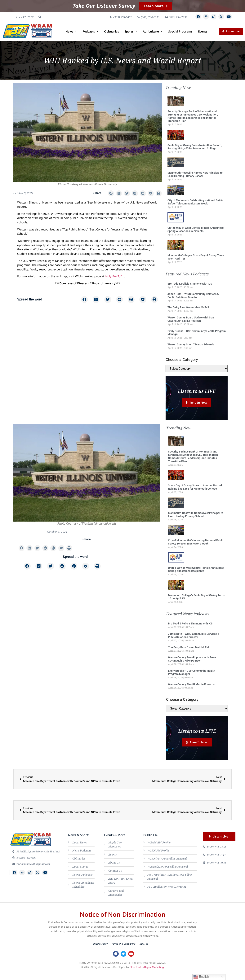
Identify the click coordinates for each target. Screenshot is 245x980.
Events (203, 38)
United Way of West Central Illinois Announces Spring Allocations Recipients (196, 236)
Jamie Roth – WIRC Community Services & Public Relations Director (193, 302)
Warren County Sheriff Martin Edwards (191, 351)
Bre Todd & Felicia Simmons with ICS (190, 290)
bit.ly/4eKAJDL (114, 283)
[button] (40, 20)
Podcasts (90, 38)
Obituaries (111, 38)
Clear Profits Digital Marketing (147, 976)
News (71, 38)
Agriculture (153, 38)
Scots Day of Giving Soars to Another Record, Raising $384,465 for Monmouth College (195, 153)
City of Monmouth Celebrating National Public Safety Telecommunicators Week (195, 209)
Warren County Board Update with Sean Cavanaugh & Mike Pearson (191, 326)
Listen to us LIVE (197, 398)
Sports (131, 38)
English (201, 977)
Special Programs (180, 38)
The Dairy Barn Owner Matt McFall (188, 314)
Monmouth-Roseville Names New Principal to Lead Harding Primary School (195, 181)
